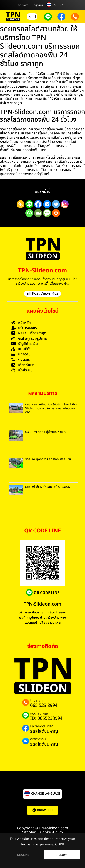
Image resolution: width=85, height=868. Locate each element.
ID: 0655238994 (46, 718)
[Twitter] (56, 204)
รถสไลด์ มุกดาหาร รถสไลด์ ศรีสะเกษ (48, 459)
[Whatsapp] (29, 213)
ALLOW (62, 855)
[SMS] (47, 213)
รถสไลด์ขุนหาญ (44, 731)
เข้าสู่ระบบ (37, 5)
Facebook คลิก (42, 726)
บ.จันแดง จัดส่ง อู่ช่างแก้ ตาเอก (45, 432)
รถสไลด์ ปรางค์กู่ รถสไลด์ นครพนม (48, 487)
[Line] (29, 204)
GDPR (60, 844)
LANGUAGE (60, 5)
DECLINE (23, 855)
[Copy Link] (21, 204)
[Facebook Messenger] (47, 204)
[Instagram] (65, 204)
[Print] (56, 213)
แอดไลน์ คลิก (40, 713)
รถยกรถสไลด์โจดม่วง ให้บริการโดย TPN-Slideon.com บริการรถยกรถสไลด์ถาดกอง (51, 408)
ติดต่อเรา (23, 5)
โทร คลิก (36, 701)
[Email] (38, 213)
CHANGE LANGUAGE (46, 794)
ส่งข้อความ (38, 739)
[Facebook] (38, 204)
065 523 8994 (44, 706)
